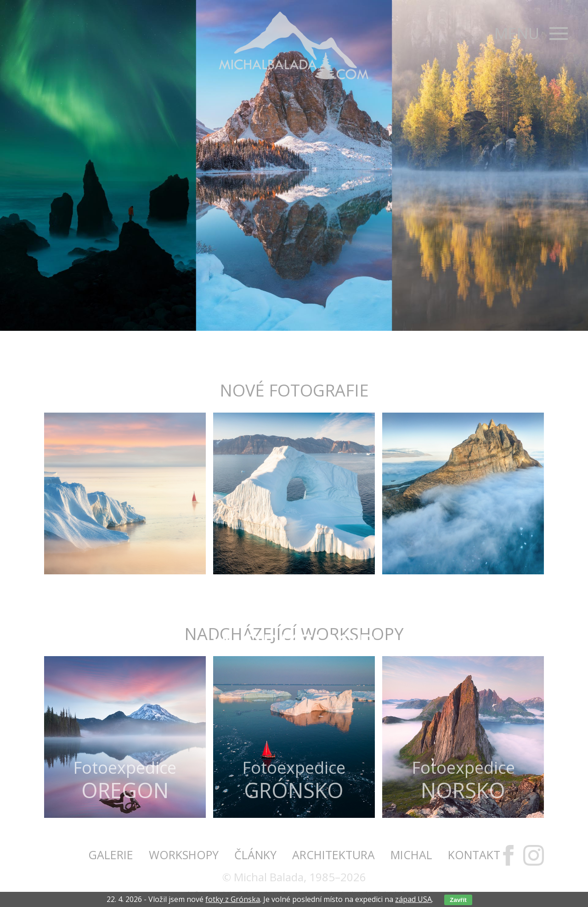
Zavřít (458, 900)
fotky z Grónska (233, 899)
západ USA (413, 899)
